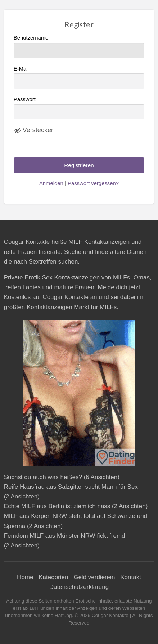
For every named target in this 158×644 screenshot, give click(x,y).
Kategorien (53, 577)
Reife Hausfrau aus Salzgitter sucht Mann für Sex (71, 487)
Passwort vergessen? (93, 183)
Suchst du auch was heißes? (43, 477)
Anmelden (51, 183)
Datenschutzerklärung (79, 587)
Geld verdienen (94, 577)
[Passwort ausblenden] (34, 130)
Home (25, 577)
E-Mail (79, 77)
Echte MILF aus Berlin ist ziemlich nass (57, 506)
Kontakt (131, 577)
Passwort (25, 99)
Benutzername (79, 46)
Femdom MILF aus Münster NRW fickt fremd (65, 536)
